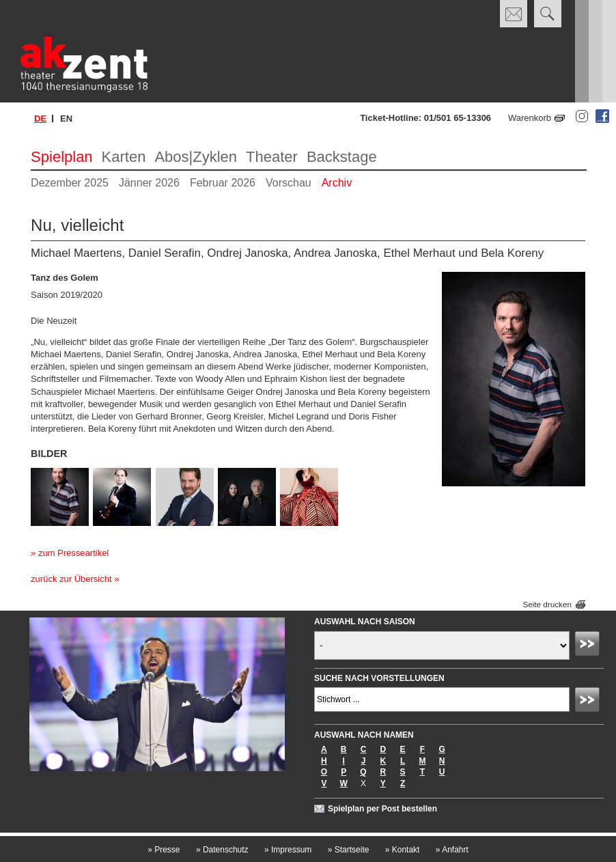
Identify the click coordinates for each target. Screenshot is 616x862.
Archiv (337, 183)
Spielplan (62, 157)
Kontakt (403, 850)
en (66, 119)
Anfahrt (452, 850)
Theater (272, 157)
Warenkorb (530, 118)
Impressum (288, 850)
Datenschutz (222, 850)
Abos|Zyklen (196, 157)
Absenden (589, 645)
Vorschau (289, 183)
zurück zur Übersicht (71, 579)
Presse (164, 850)
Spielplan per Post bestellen (382, 809)
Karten (124, 157)
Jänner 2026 (149, 183)
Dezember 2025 (70, 183)
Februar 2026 (223, 183)
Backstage (342, 157)
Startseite (349, 850)
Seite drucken (547, 604)
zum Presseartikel (73, 553)
